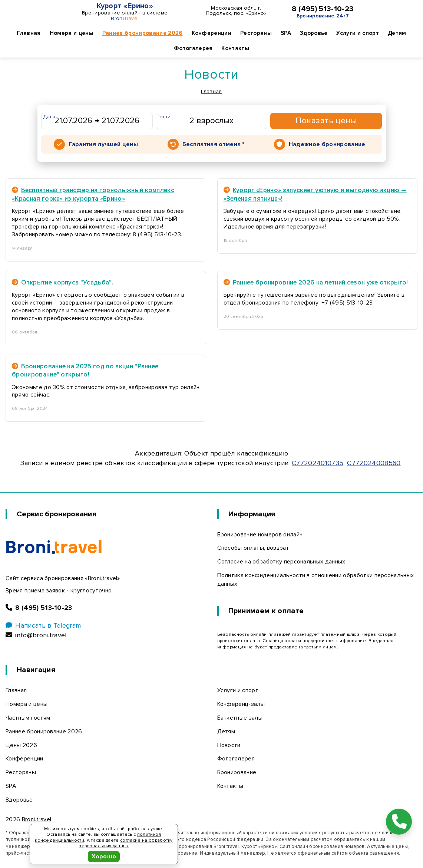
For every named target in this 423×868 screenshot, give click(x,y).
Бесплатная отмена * (213, 144)
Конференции (212, 33)
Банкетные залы (240, 718)
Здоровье (314, 33)
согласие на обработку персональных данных (125, 843)
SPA (286, 33)
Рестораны (256, 33)
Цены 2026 (21, 745)
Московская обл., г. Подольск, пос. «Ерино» (236, 11)
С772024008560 (374, 463)
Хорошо (104, 857)
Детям (397, 33)
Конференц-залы (241, 704)
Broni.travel (37, 819)
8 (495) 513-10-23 (323, 9)
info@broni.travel (36, 635)
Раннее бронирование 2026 (143, 33)
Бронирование (237, 772)
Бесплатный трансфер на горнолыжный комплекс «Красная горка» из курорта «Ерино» (93, 194)
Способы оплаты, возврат (253, 548)
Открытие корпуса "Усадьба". (62, 282)
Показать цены (326, 121)
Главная (29, 33)
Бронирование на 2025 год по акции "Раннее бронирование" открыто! (85, 370)
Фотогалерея (193, 48)
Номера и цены (72, 33)
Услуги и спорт (357, 33)
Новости (229, 745)
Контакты (235, 48)
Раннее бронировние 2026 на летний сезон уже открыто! (316, 282)
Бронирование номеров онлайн (260, 535)
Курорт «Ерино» (125, 6)
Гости (164, 117)
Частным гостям (28, 718)
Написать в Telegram (43, 625)
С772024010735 (318, 463)
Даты (49, 117)
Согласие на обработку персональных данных (281, 562)
